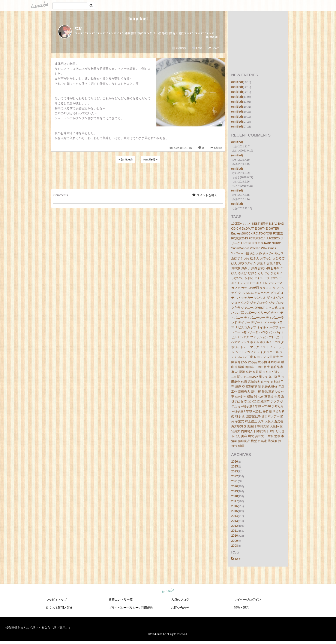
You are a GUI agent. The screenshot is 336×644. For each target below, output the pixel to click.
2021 (235, 481)
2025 (235, 466)
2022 (235, 476)
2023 (235, 471)
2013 (235, 521)
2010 (235, 536)
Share (214, 48)
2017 (235, 501)
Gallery (179, 48)
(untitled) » (150, 159)
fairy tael (138, 19)
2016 (235, 506)
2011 (235, 531)
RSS (236, 559)
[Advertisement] (138, 175)
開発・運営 (241, 608)
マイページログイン (247, 599)
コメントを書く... (206, 195)
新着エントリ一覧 (121, 599)
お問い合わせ (180, 608)
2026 (235, 461)
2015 (235, 511)
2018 (235, 496)
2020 (235, 486)
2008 (235, 546)
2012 (235, 526)
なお (78, 28)
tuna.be (168, 591)
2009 (235, 541)
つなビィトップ (56, 599)
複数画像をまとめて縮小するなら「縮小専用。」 (38, 628)
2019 (235, 491)
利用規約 (147, 608)
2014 (235, 516)
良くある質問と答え (59, 608)
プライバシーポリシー (124, 608)
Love (197, 48)
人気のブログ (180, 599)
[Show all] (212, 37)
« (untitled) (126, 159)
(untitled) (237, 82)
